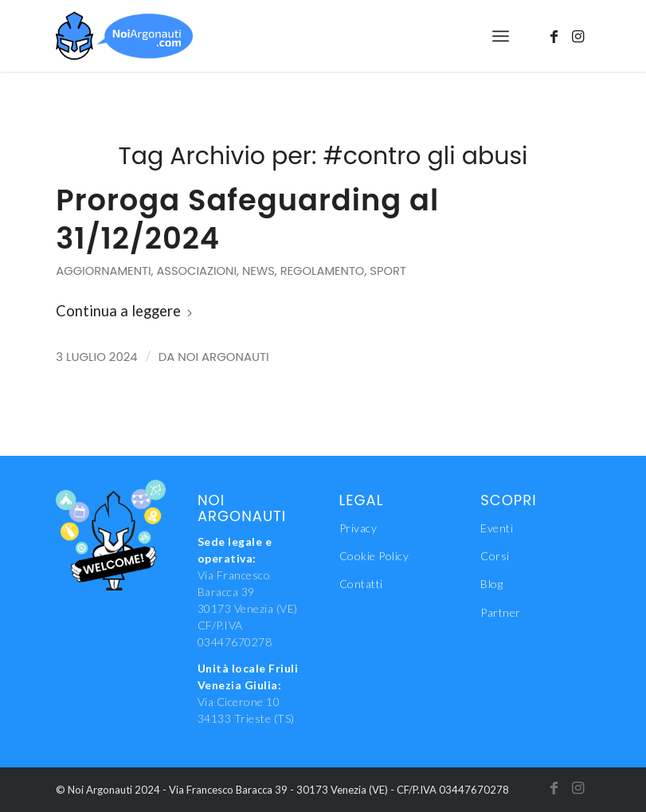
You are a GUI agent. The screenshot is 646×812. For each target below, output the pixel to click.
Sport (388, 271)
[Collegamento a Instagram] (578, 36)
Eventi (497, 528)
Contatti (361, 584)
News (258, 271)
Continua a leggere (125, 311)
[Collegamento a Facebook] (554, 36)
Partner (501, 612)
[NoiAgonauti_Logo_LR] (124, 36)
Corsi (495, 556)
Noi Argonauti (223, 357)
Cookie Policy (374, 556)
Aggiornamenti (103, 271)
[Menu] (501, 36)
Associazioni (196, 271)
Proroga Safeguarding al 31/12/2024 (247, 219)
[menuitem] (501, 36)
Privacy (358, 528)
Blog (491, 584)
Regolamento (323, 271)
